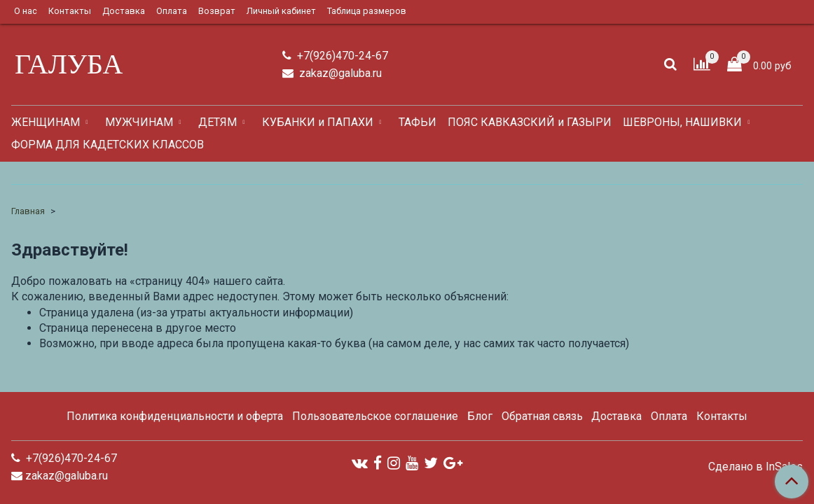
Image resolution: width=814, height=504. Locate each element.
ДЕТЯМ (218, 122)
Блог (480, 416)
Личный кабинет (281, 11)
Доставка (124, 11)
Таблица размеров (367, 11)
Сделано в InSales (756, 467)
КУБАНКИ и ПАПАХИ (318, 122)
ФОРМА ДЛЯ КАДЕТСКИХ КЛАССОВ (108, 145)
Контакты (70, 11)
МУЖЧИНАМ (139, 122)
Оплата (172, 11)
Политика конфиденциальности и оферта (175, 416)
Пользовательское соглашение (375, 416)
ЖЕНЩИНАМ (46, 122)
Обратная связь (542, 416)
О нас (26, 11)
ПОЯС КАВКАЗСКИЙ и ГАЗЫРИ (530, 122)
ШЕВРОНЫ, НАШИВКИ (682, 122)
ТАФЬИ (418, 122)
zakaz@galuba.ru (339, 73)
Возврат (217, 11)
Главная (28, 211)
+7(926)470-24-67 (341, 56)
